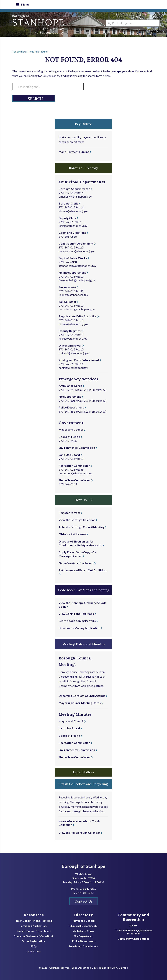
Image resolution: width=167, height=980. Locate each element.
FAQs (34, 946)
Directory (83, 915)
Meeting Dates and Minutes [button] (84, 644)
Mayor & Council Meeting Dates (80, 703)
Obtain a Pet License (72, 534)
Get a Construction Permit (76, 563)
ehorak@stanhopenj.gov (73, 211)
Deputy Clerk (67, 218)
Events (133, 926)
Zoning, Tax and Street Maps (34, 931)
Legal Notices (84, 772)
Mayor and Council (71, 429)
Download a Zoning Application (79, 628)
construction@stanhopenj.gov (77, 251)
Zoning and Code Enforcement (79, 360)
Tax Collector (68, 302)
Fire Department (70, 396)
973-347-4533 (68, 411)
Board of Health (69, 437)
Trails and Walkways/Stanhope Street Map (133, 932)
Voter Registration (34, 941)
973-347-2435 (68, 441)
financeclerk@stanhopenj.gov (77, 280)
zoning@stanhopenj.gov (73, 368)
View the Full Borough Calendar (79, 833)
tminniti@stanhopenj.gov (74, 353)
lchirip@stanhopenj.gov (73, 226)
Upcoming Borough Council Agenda (82, 696)
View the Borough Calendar (77, 520)
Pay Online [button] (83, 124)
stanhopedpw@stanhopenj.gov (77, 266)
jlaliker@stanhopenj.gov (73, 295)
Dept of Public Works (73, 258)
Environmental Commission (77, 448)
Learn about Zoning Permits (77, 621)
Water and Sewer (70, 345)
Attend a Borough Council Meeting (81, 527)
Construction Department (76, 243)
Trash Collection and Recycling (34, 921)
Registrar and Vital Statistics (78, 316)
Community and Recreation (133, 917)
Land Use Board (69, 455)
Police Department (71, 407)
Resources (34, 915)
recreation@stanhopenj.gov (75, 473)
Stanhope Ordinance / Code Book (34, 936)
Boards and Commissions (84, 946)
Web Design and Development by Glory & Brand (100, 968)
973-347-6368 (68, 262)
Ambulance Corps (70, 386)
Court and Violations (72, 233)
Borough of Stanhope (27, 24)
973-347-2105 (68, 390)
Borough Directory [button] (83, 168)
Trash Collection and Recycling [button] (83, 784)
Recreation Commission (74, 466)
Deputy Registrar (70, 331)
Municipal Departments (83, 926)
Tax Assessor (67, 287)
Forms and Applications (34, 926)
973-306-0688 (68, 236)
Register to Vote (70, 513)
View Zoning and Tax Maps (76, 614)
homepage (118, 71)
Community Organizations (133, 939)
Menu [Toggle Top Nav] (22, 4)
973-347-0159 (68, 193)
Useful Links (34, 952)
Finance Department (72, 272)
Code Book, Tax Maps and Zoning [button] (84, 590)
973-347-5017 (68, 401)
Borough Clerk (68, 203)
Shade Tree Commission (75, 480)
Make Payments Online (74, 152)
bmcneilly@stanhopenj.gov (75, 196)
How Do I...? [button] (84, 500)
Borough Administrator (74, 189)
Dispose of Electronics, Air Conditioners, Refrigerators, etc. (80, 543)
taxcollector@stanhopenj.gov (77, 309)
